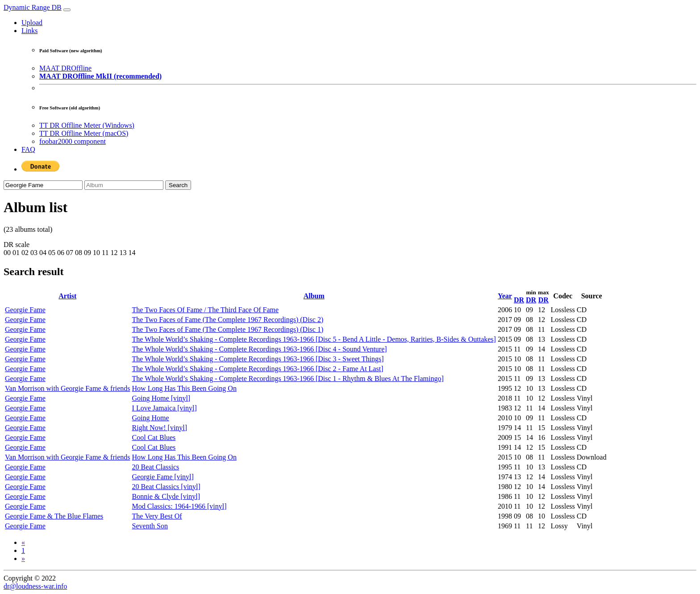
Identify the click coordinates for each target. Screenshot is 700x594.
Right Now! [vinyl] (160, 428)
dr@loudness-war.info (35, 586)
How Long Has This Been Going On (184, 388)
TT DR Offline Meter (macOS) (84, 133)
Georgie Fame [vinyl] (163, 477)
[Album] (124, 185)
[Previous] (23, 542)
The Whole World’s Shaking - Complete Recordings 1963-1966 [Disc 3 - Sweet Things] (258, 359)
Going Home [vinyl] (161, 398)
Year (505, 296)
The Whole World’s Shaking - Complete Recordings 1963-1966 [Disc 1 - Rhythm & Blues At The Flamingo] (288, 379)
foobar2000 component (73, 141)
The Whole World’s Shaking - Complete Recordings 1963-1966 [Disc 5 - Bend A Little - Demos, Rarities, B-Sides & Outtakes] (314, 339)
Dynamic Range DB (33, 7)
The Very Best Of (157, 516)
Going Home (151, 418)
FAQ (28, 149)
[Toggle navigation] (67, 10)
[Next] (23, 558)
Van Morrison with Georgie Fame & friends (68, 388)
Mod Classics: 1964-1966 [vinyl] (179, 506)
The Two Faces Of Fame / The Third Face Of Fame (206, 310)
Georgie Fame (25, 310)
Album (314, 296)
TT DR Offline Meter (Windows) (87, 125)
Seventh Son (150, 526)
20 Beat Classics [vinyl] (166, 487)
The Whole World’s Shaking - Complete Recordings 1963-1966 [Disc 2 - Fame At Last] (258, 369)
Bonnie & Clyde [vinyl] (166, 496)
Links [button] (29, 31)
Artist (67, 296)
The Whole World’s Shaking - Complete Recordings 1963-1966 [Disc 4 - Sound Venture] (260, 349)
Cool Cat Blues (154, 437)
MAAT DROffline (65, 68)
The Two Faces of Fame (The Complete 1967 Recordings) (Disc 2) (228, 320)
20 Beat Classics (156, 467)
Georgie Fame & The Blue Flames (54, 516)
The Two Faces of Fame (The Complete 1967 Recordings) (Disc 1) (228, 329)
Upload (32, 23)
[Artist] (43, 185)
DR (519, 300)
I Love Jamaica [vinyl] (165, 408)
